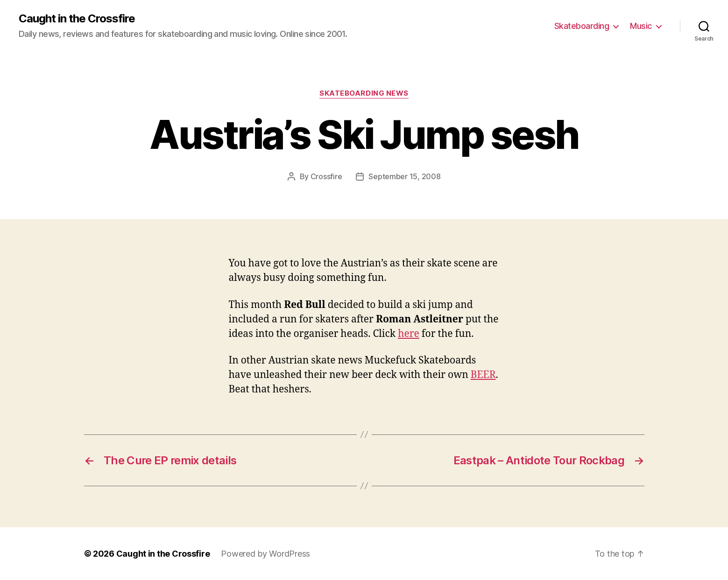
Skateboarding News (364, 93)
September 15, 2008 (404, 176)
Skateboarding (582, 26)
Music (641, 26)
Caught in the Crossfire (77, 19)
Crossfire (326, 176)
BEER (483, 375)
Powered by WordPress (265, 554)
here (409, 334)
